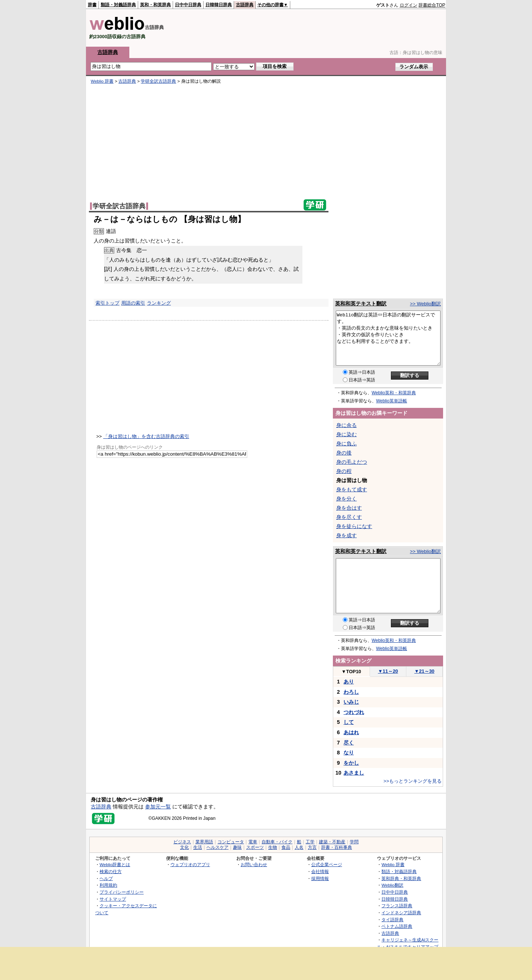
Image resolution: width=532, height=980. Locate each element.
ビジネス (182, 842)
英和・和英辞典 (155, 5)
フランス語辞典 (397, 906)
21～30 (425, 671)
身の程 (344, 471)
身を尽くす (349, 517)
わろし (351, 692)
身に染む (346, 434)
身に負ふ (346, 444)
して (349, 722)
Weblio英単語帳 (392, 401)
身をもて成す (352, 489)
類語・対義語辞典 (118, 5)
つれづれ (354, 712)
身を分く (346, 499)
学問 (354, 842)
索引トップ (107, 303)
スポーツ (255, 847)
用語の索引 (133, 303)
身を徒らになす (354, 526)
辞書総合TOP (432, 5)
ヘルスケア (218, 847)
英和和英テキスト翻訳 (361, 304)
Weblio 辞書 (102, 81)
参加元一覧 (158, 807)
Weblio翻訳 (392, 885)
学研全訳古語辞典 (158, 81)
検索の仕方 (111, 871)
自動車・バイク (277, 842)
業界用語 (204, 842)
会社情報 (320, 871)
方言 (312, 847)
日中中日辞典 (188, 5)
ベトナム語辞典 (397, 926)
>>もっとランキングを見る (413, 781)
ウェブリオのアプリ (190, 864)
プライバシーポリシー (122, 892)
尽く (349, 743)
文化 (184, 847)
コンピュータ (231, 842)
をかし (351, 763)
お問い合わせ (254, 864)
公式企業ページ (327, 864)
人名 (299, 847)
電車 (253, 842)
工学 (310, 842)
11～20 (388, 671)
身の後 (344, 453)
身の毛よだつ (352, 462)
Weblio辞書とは (115, 864)
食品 (286, 847)
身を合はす (349, 508)
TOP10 (351, 672)
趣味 (237, 847)
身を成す (346, 535)
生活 (198, 847)
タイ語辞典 (392, 920)
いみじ (351, 702)
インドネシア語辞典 (401, 913)
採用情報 (320, 878)
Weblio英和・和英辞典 (394, 393)
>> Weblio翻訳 (425, 304)
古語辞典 (245, 5)
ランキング (159, 303)
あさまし (354, 773)
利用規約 (108, 885)
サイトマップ (113, 899)
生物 (273, 847)
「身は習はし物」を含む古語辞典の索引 (146, 436)
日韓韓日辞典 (219, 5)
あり (349, 682)
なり (349, 753)
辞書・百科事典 (337, 847)
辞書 (92, 5)
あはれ (351, 732)
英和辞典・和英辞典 (401, 878)
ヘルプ (106, 878)
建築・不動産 (332, 842)
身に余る (346, 425)
